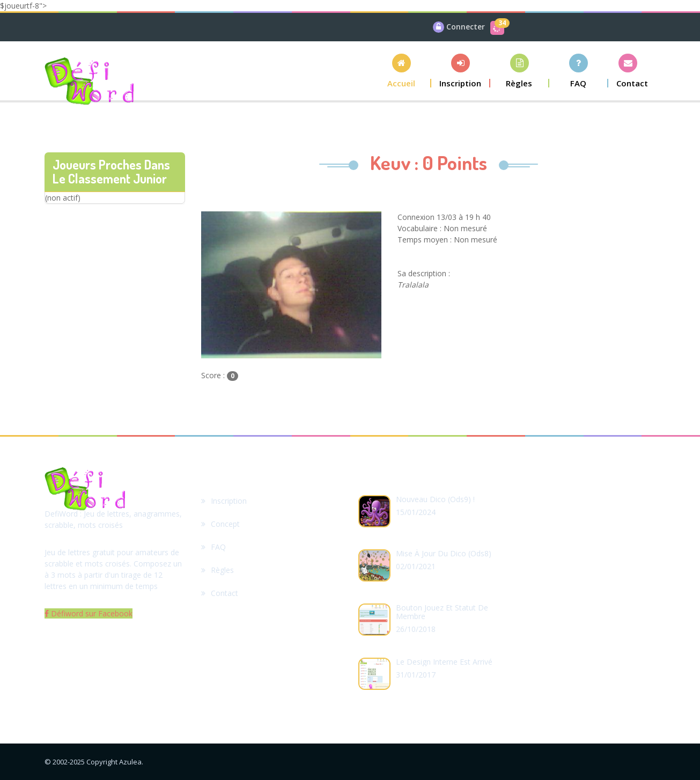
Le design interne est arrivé (444, 662)
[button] (402, 71)
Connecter (466, 27)
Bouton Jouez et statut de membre (442, 612)
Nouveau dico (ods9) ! (435, 499)
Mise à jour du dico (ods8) (444, 553)
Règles (218, 570)
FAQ (213, 547)
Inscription (224, 501)
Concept (220, 524)
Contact (220, 593)
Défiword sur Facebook (89, 613)
